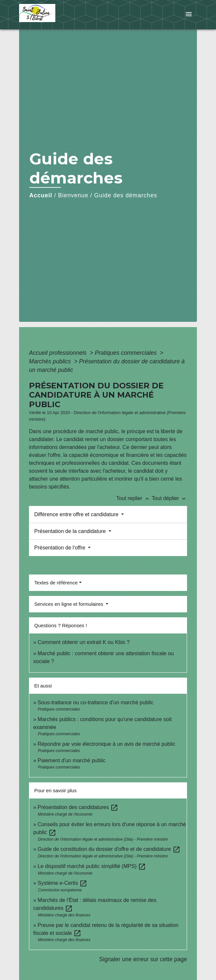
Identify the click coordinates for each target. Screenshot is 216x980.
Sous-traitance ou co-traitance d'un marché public (95, 702)
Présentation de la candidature (71, 531)
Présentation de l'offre (60, 548)
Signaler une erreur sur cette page (143, 959)
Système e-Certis (62, 883)
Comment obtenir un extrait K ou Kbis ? (83, 642)
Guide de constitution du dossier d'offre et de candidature (109, 849)
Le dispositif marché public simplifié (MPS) (92, 866)
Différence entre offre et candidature (77, 514)
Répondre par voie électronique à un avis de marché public (106, 744)
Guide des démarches (126, 195)
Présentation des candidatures (78, 807)
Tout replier (134, 498)
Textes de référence (56, 583)
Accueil (41, 195)
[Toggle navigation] (189, 15)
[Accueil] (44, 15)
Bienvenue (73, 195)
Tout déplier (169, 498)
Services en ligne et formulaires (69, 604)
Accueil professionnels (59, 353)
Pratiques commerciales (127, 353)
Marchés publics (51, 361)
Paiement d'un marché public (71, 760)
